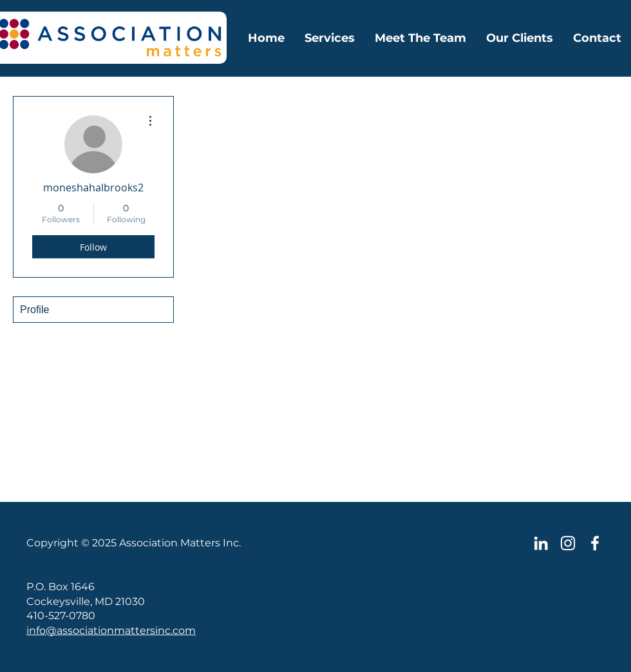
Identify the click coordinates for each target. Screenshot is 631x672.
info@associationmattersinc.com (111, 630)
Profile (34, 310)
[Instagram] (568, 543)
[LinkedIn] (541, 543)
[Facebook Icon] (595, 543)
